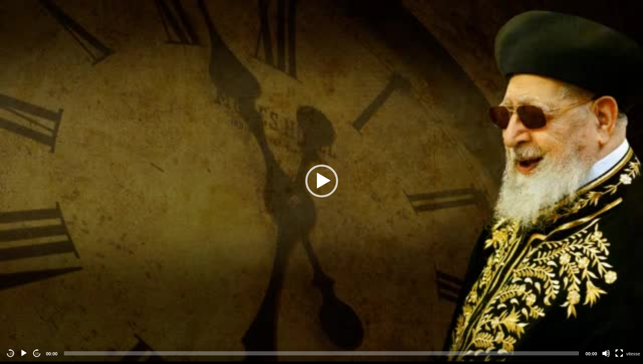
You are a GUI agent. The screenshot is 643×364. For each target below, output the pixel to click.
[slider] (321, 353)
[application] (321, 181)
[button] (322, 181)
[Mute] (606, 353)
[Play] (24, 353)
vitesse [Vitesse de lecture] (633, 354)
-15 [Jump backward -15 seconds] (11, 354)
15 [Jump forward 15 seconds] (37, 354)
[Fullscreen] (619, 353)
